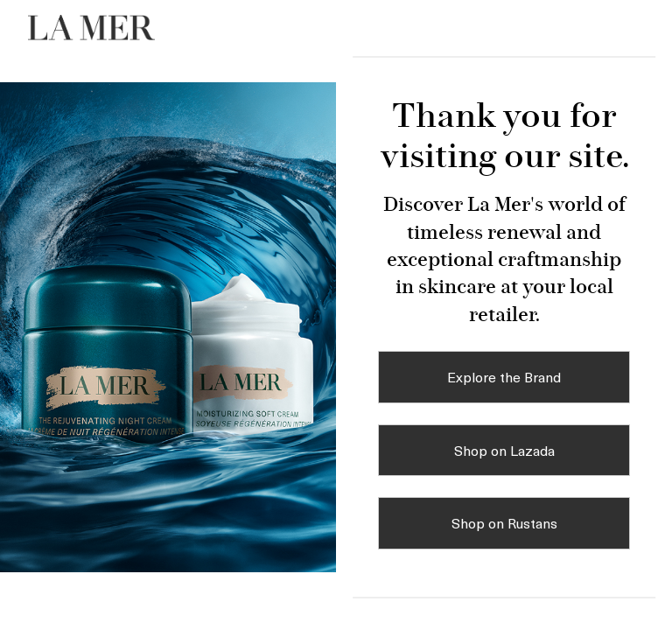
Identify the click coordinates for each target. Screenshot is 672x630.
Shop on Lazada (504, 450)
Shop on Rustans (504, 522)
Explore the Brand (504, 376)
